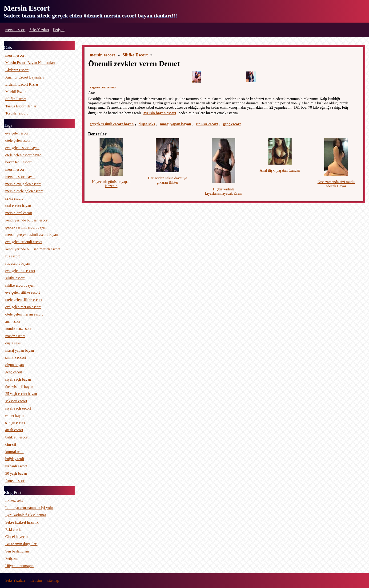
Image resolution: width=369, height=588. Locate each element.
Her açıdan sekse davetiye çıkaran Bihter (167, 180)
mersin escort (15, 30)
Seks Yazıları (39, 30)
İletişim (59, 30)
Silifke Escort (135, 55)
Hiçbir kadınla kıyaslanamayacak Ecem (224, 191)
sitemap (53, 580)
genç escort (232, 124)
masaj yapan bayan (175, 124)
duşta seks (147, 124)
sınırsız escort (207, 124)
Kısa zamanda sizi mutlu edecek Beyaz (336, 184)
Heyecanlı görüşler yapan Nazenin (111, 184)
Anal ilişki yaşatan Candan (280, 170)
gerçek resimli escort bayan (112, 124)
